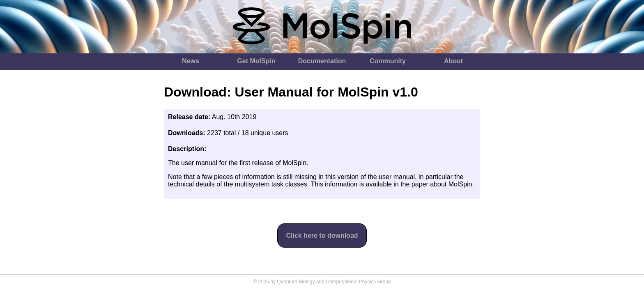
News (191, 61)
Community (388, 61)
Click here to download (322, 236)
